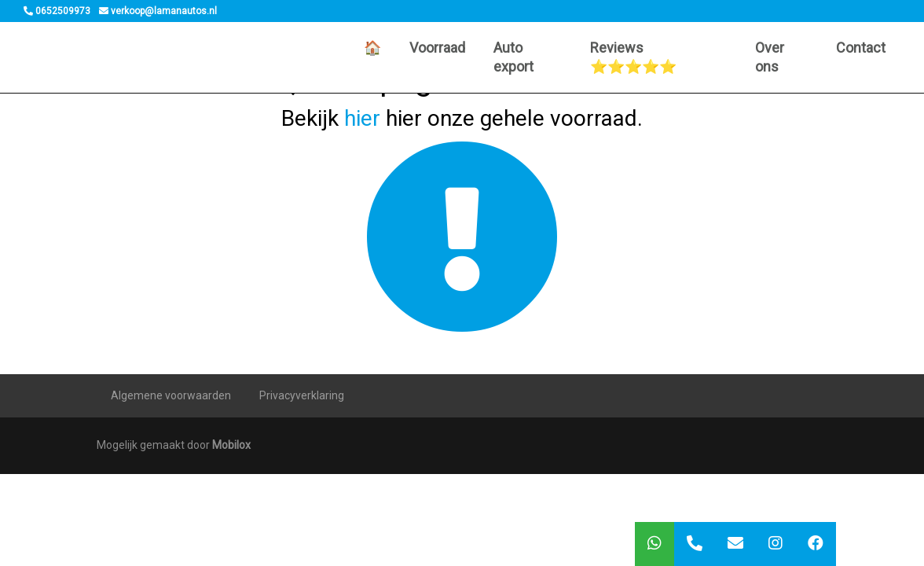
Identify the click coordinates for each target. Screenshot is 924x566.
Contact (861, 48)
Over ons (770, 57)
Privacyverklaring (302, 395)
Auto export (513, 57)
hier (362, 118)
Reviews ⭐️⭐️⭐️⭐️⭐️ (633, 57)
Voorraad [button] (437, 48)
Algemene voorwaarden (171, 395)
